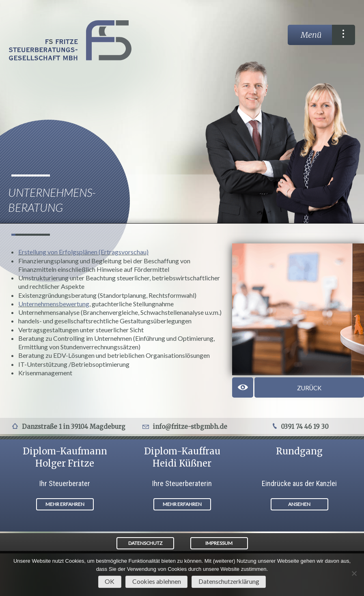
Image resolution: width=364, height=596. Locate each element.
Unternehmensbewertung (54, 304)
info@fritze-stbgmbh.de (190, 427)
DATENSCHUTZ (145, 543)
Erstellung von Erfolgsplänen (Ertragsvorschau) (83, 252)
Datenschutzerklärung (229, 581)
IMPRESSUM (219, 543)
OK (110, 581)
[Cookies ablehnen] (354, 573)
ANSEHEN (299, 504)
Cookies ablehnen (157, 581)
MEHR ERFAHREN (65, 504)
